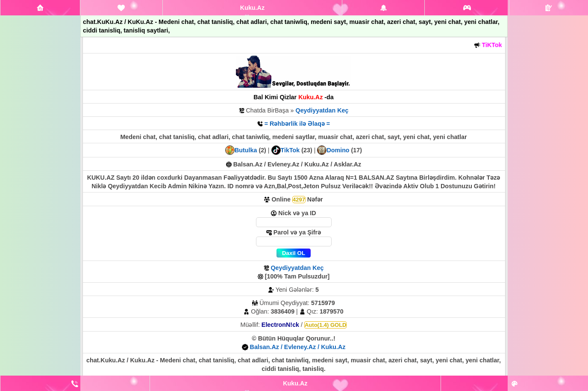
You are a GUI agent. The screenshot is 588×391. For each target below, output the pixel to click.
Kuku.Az (252, 8)
